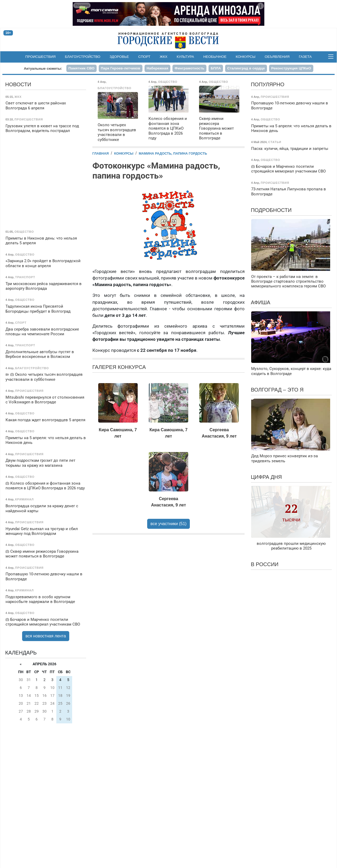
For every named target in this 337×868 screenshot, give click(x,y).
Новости (18, 84)
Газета (305, 57)
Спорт (144, 57)
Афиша (261, 302)
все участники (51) (169, 524)
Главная (101, 153)
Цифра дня (266, 477)
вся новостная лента (46, 636)
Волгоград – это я (277, 390)
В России (265, 564)
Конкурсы (246, 57)
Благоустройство (83, 57)
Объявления (277, 57)
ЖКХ (164, 57)
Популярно (268, 84)
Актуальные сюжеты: (43, 68)
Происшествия (40, 57)
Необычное (215, 57)
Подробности (271, 210)
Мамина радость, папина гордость (173, 153)
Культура (185, 57)
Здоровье (119, 57)
